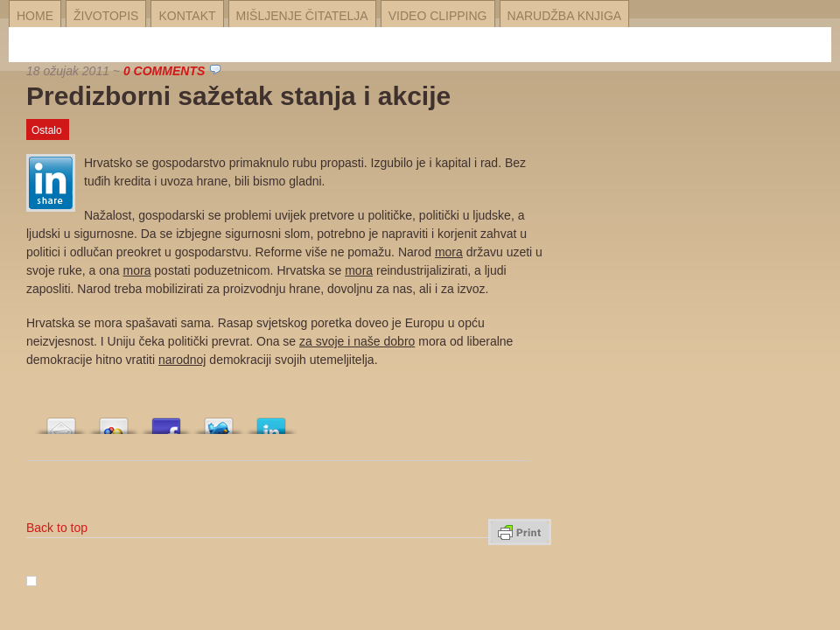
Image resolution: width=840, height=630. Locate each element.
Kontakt (187, 16)
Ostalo (47, 130)
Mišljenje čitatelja (302, 16)
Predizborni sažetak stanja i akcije (238, 96)
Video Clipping (438, 16)
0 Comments (164, 71)
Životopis (106, 16)
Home (35, 16)
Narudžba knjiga (565, 16)
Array (61, 421)
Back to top (57, 528)
